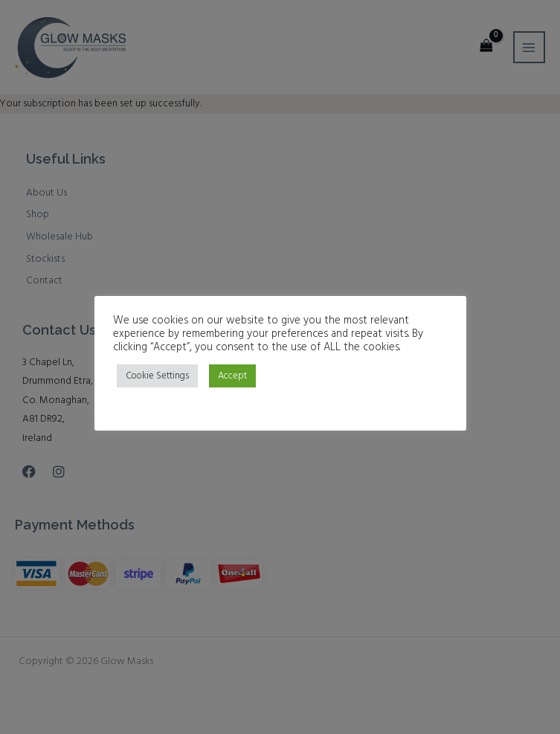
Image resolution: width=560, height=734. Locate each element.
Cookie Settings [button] (157, 376)
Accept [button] (232, 376)
